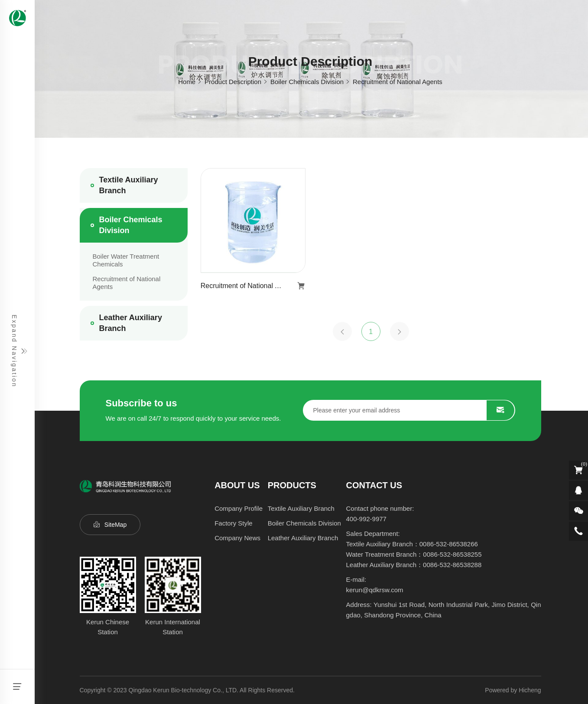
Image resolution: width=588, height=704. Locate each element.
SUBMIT (500, 410)
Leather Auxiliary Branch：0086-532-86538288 (414, 565)
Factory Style (234, 523)
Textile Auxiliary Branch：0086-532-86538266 (412, 544)
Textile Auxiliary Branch (129, 185)
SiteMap (115, 525)
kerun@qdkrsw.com (375, 590)
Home (187, 82)
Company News (237, 538)
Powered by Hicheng (513, 690)
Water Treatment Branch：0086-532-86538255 (414, 554)
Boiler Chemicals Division (307, 82)
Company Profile (239, 508)
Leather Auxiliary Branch (131, 323)
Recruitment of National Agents (398, 82)
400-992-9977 (366, 519)
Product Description (233, 82)
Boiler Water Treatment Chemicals (126, 260)
